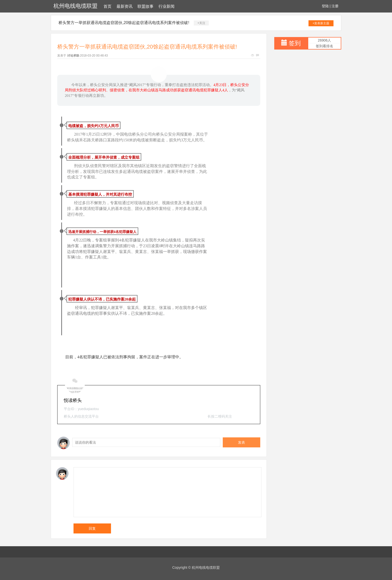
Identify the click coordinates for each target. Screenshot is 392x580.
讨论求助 (73, 56)
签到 (295, 43)
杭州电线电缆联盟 (75, 6)
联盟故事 (145, 6)
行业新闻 (166, 6)
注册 (335, 6)
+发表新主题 (321, 23)
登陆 (325, 6)
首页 (107, 6)
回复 (92, 528)
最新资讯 (124, 6)
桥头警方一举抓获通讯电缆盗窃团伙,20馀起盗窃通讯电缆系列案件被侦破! (124, 23)
